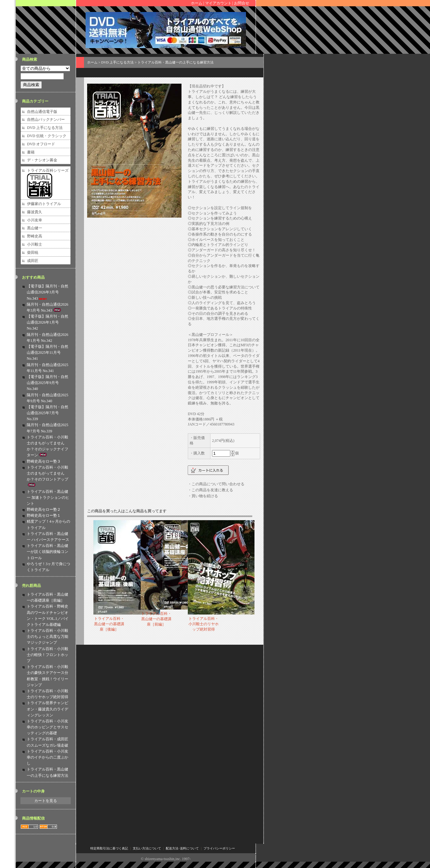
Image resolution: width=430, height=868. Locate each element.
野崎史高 (35, 236)
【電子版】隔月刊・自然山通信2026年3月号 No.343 (47, 292)
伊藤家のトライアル (44, 204)
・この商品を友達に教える (210, 490)
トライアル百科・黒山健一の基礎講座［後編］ (109, 624)
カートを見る (46, 801)
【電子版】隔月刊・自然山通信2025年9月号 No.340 (47, 383)
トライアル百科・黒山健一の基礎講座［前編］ (156, 619)
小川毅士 (35, 244)
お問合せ (242, 3)
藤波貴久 (35, 212)
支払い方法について (147, 848)
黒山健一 (35, 228)
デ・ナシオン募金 (42, 160)
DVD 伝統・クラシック (47, 136)
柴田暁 (33, 253)
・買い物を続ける (203, 496)
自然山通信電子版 (42, 112)
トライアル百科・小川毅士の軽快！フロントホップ (47, 655)
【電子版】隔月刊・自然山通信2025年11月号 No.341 (47, 353)
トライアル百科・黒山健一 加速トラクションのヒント (48, 498)
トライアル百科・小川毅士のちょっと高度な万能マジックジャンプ (47, 637)
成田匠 (33, 261)
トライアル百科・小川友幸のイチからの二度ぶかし (47, 757)
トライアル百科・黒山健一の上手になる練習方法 (176, 62)
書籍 (31, 152)
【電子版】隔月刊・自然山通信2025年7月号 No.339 (47, 413)
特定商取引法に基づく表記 (109, 848)
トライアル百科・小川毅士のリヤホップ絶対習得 (204, 624)
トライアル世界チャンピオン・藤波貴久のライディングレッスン (47, 709)
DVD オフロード (41, 144)
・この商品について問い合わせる (216, 484)
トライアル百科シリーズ (48, 170)
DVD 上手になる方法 (45, 128)
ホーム (197, 3)
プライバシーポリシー (219, 848)
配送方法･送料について (182, 848)
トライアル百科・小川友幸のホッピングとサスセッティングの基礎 (47, 727)
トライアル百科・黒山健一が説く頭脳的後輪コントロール (47, 552)
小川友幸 (35, 220)
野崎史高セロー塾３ (44, 461)
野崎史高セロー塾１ (44, 515)
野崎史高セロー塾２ (44, 509)
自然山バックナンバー (46, 120)
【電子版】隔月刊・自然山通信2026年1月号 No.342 (47, 322)
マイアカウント (218, 3)
